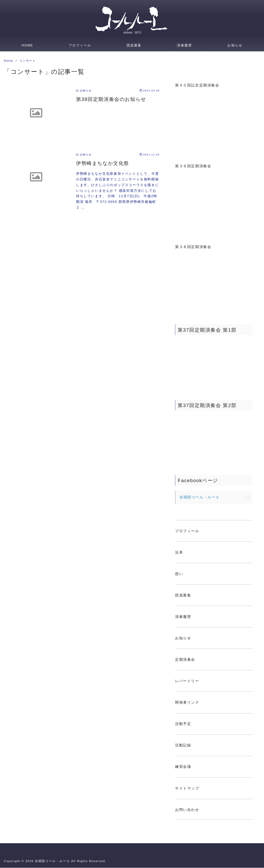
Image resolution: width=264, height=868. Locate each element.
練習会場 (183, 767)
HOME (27, 45)
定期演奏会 (185, 660)
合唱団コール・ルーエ (200, 497)
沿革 (179, 553)
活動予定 (183, 724)
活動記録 (183, 745)
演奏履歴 (184, 45)
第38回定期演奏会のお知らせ (111, 99)
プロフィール (80, 45)
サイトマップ (187, 789)
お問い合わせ (187, 810)
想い (179, 574)
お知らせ (235, 45)
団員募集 (134, 45)
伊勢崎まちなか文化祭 (103, 164)
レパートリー (187, 681)
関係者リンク (187, 703)
